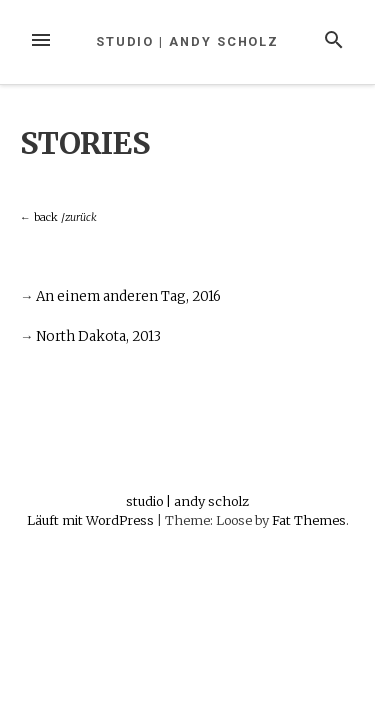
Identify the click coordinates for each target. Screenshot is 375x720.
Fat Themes (309, 520)
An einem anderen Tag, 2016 (128, 296)
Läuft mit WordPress (92, 520)
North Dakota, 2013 (98, 336)
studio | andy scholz (187, 41)
